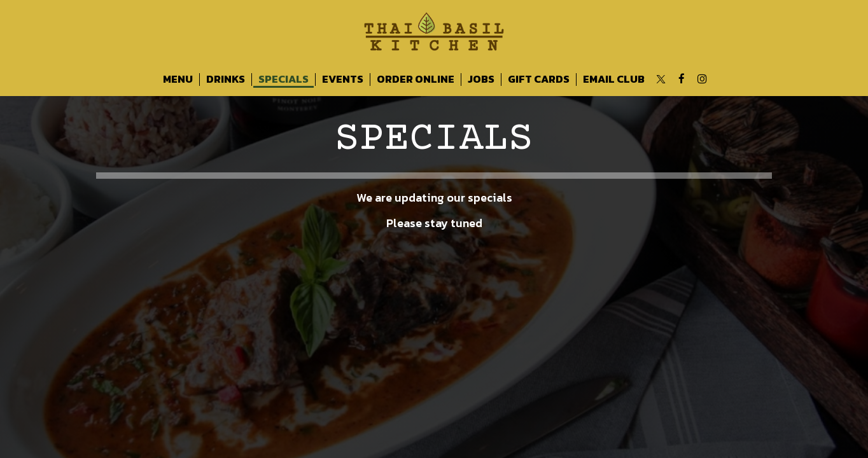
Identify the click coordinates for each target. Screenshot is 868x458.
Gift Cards (539, 80)
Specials (283, 80)
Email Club (614, 80)
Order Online (416, 80)
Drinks (226, 80)
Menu (178, 80)
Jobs (481, 80)
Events (343, 80)
